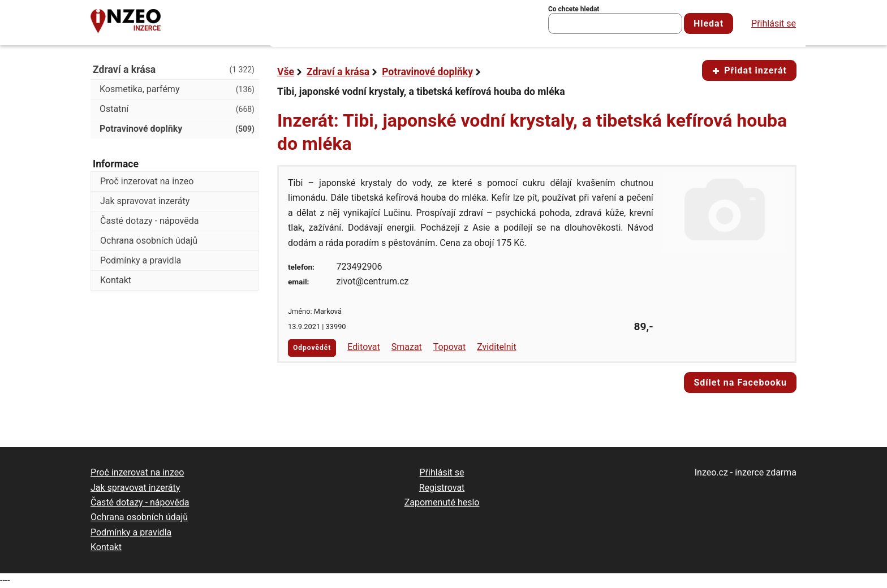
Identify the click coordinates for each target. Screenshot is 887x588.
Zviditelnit (497, 347)
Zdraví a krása (338, 72)
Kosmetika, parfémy (177, 89)
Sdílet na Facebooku (740, 382)
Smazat (407, 347)
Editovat (364, 347)
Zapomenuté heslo (442, 502)
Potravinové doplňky (427, 72)
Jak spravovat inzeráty (145, 201)
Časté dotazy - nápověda (149, 221)
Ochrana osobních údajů (149, 241)
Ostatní (177, 109)
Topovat (449, 347)
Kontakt (116, 280)
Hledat (709, 23)
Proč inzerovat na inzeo (147, 181)
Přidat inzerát (749, 70)
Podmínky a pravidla (141, 260)
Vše (286, 72)
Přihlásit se (774, 23)
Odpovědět (312, 348)
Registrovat (442, 488)
